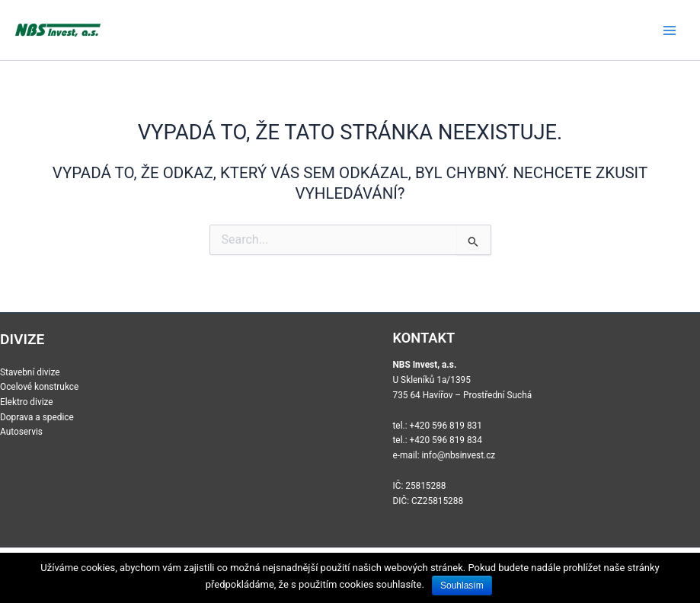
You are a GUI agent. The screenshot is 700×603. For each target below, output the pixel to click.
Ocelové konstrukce (39, 387)
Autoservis (21, 432)
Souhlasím (462, 585)
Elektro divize (27, 402)
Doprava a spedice (37, 417)
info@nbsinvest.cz (458, 455)
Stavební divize (30, 372)
